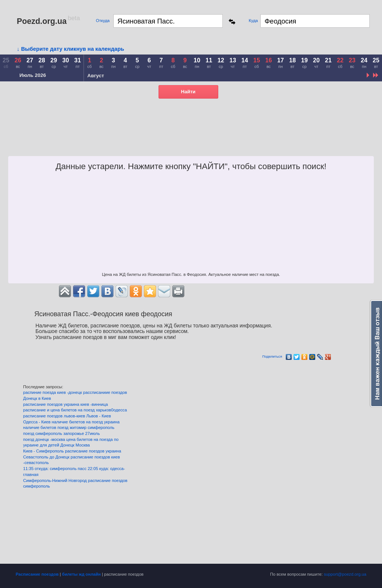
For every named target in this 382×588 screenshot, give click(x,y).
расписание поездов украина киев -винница (65, 404)
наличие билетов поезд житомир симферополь (69, 427)
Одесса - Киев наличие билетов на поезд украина (71, 422)
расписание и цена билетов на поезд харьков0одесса (75, 410)
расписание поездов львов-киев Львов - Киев (67, 416)
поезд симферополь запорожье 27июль (61, 433)
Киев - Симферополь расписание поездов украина (72, 451)
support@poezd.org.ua (345, 574)
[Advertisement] (181, 137)
